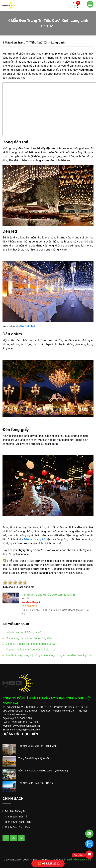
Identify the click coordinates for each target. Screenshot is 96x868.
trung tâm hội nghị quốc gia (34, 758)
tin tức (47, 26)
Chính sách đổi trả (16, 817)
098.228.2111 (48, 864)
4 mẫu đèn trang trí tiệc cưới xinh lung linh (34, 43)
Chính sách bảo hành (17, 827)
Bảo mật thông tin (16, 811)
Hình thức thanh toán (18, 822)
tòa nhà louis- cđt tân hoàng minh (37, 746)
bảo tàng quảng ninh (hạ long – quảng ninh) (43, 771)
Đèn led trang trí (34, 539)
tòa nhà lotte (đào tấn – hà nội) (36, 783)
